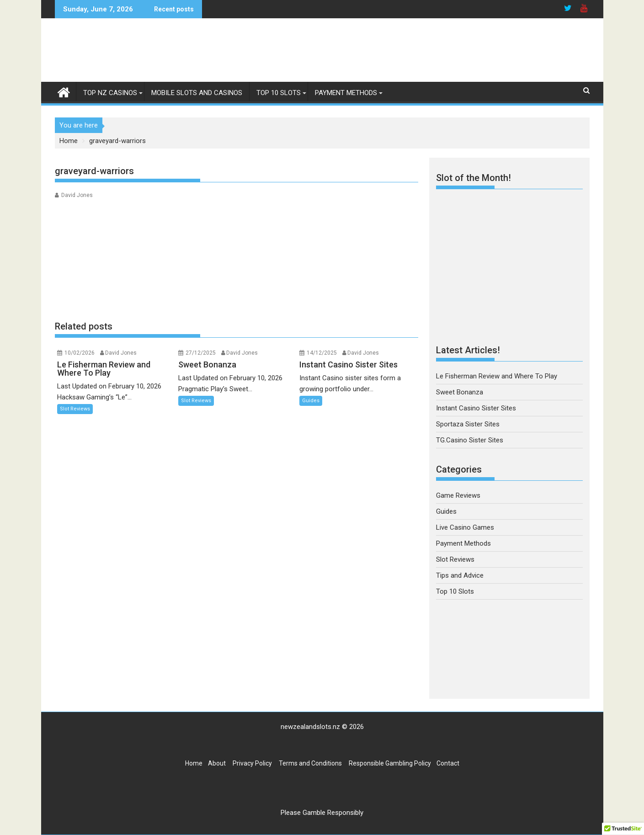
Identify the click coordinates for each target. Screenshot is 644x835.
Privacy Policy (252, 763)
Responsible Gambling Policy (390, 763)
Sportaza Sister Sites (468, 424)
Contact (448, 763)
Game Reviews (458, 495)
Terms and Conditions (310, 763)
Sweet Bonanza (460, 392)
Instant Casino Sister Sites (476, 408)
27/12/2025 (201, 353)
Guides (311, 401)
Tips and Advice (460, 575)
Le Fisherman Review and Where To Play (497, 376)
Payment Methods (346, 93)
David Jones (77, 195)
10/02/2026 (80, 353)
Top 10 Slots (279, 93)
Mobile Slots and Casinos (197, 93)
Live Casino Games (465, 527)
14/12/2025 (322, 353)
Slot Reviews (75, 409)
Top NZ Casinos (110, 93)
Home (194, 763)
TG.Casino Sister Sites (470, 440)
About (217, 763)
